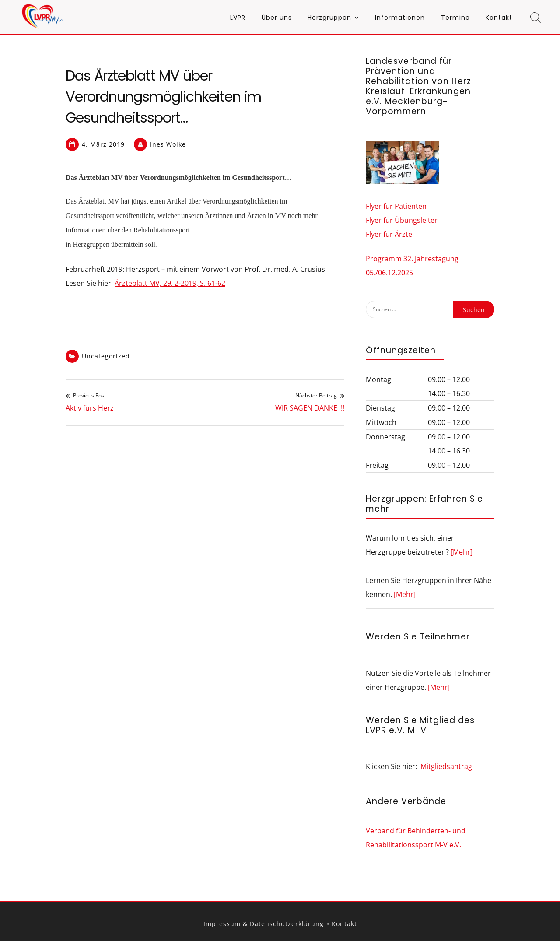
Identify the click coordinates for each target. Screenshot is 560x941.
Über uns (277, 18)
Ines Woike (168, 144)
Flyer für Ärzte (389, 234)
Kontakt (499, 18)
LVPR (238, 18)
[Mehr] (462, 552)
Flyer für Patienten (396, 206)
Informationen (400, 18)
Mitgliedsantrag (446, 766)
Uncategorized (106, 356)
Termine (455, 18)
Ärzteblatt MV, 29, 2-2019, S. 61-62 (170, 283)
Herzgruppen (329, 18)
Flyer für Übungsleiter (402, 220)
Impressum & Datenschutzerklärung (264, 924)
